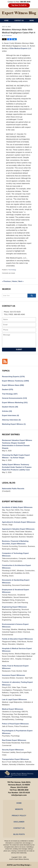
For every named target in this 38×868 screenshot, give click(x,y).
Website (19, 809)
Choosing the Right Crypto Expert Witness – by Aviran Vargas (16, 456)
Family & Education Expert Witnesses (17, 639)
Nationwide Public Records (13, 489)
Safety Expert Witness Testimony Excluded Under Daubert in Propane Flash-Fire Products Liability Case (17, 467)
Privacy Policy (19, 816)
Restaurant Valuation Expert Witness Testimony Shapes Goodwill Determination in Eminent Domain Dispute (17, 444)
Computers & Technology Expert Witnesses (15, 555)
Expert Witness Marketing (15, 403)
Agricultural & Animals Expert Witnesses (19, 522)
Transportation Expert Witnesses (15, 759)
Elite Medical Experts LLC (21, 48)
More (32, 20)
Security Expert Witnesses (13, 750)
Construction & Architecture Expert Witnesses (16, 567)
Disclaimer (19, 822)
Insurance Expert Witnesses (14, 675)
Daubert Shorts (10, 407)
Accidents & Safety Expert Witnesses (17, 507)
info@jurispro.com (19, 795)
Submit (19, 349)
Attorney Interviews (11, 420)
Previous (6, 281)
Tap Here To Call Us (19, 5)
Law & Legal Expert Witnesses (14, 700)
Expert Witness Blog (19, 13)
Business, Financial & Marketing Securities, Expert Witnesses (15, 542)
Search (32, 296)
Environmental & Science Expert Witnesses (15, 626)
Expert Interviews (10, 415)
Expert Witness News (13, 385)
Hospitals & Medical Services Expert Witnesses (17, 650)
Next (21, 281)
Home (6, 20)
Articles (7, 411)
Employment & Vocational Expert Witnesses (16, 591)
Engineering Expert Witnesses (14, 607)
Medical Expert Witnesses (13, 709)
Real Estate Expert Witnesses (14, 740)
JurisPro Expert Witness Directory (19, 859)
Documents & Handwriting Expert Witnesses (16, 581)
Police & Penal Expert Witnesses (15, 724)
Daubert (8, 389)
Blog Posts (19, 834)
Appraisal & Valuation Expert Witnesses (18, 529)
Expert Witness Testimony (15, 381)
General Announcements (14, 398)
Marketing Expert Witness (14, 424)
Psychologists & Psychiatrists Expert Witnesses (17, 732)
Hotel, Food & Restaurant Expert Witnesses (15, 667)
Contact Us (19, 20)
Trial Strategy (12, 270)
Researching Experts (13, 377)
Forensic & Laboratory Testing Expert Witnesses (17, 684)
